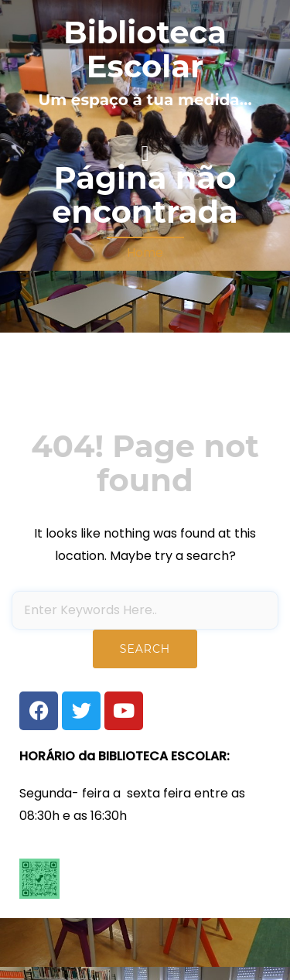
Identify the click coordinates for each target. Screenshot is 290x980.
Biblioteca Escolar (145, 49)
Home (145, 253)
